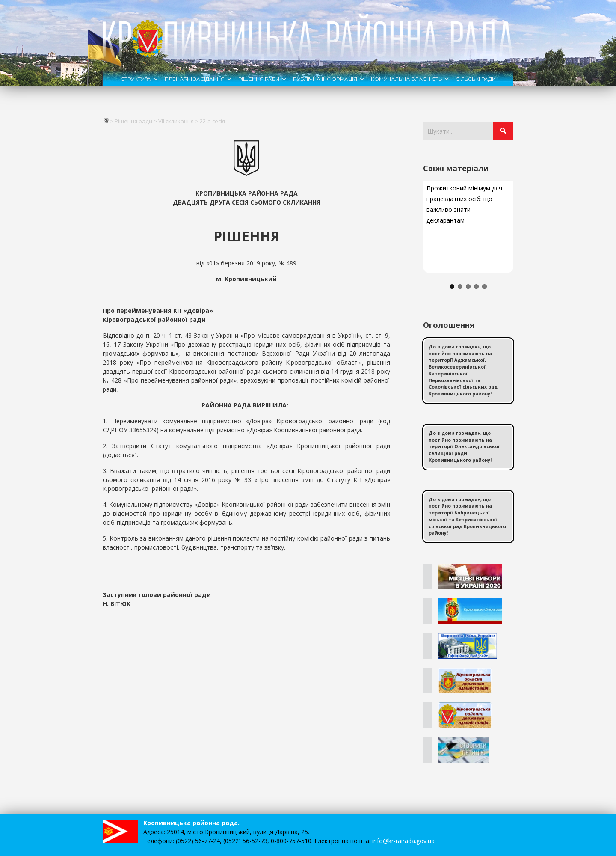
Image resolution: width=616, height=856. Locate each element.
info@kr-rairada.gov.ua (403, 841)
